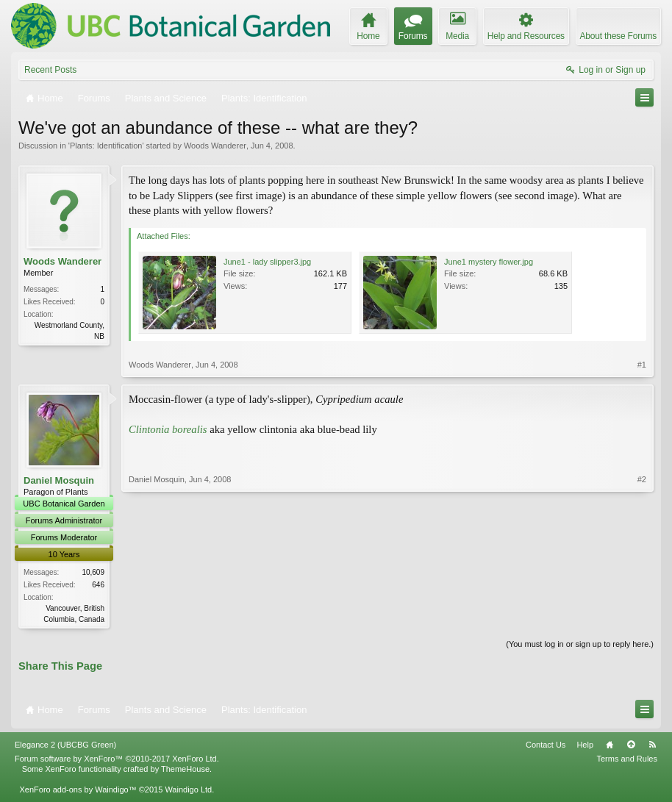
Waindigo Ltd (188, 791)
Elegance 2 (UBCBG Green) (65, 746)
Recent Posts (50, 70)
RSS (652, 746)
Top (631, 746)
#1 (642, 365)
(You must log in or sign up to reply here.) (580, 645)
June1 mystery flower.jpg (489, 262)
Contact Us (546, 746)
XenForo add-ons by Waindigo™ (78, 791)
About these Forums (618, 36)
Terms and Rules (627, 760)
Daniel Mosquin (59, 480)
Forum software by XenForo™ (117, 760)
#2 (642, 617)
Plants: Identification (106, 146)
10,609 (93, 572)
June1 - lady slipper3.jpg (267, 262)
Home (610, 746)
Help (585, 746)
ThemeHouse (185, 770)
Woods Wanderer (215, 146)
